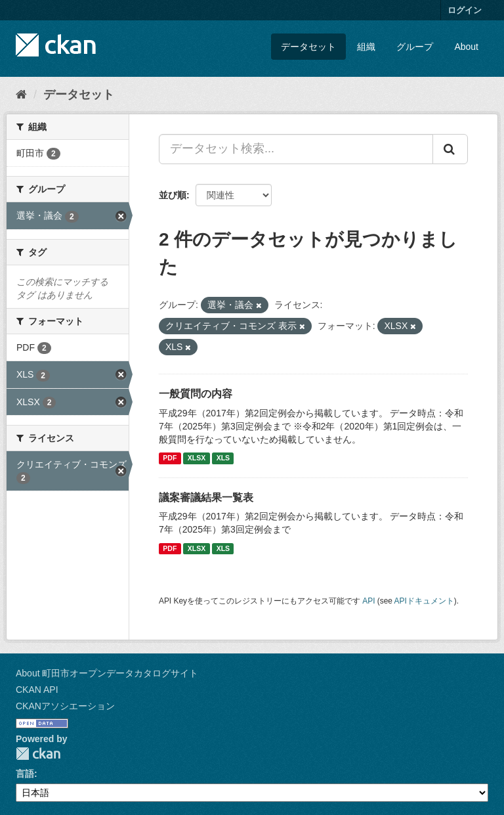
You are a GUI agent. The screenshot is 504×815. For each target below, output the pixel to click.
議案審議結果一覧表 (206, 497)
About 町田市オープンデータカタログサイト (107, 673)
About (466, 47)
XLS (223, 458)
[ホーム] (21, 95)
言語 (25, 774)
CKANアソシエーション (65, 706)
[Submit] (450, 149)
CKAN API (37, 690)
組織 (366, 47)
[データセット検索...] (296, 149)
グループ (415, 47)
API (368, 601)
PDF (170, 458)
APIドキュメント (424, 601)
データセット (308, 47)
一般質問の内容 (196, 394)
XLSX (197, 458)
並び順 (173, 195)
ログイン (465, 10)
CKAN (38, 754)
